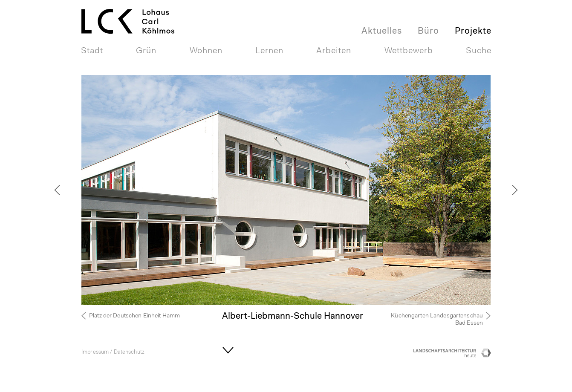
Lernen (269, 51)
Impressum (95, 352)
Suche (479, 51)
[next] (503, 190)
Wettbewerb (409, 51)
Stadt (92, 51)
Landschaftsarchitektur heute (446, 355)
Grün (146, 51)
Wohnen (206, 51)
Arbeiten (334, 51)
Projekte (473, 31)
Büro (428, 31)
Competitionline (486, 355)
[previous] (69, 190)
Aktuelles (382, 31)
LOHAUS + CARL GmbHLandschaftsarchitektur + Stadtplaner (134, 11)
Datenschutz (129, 352)
